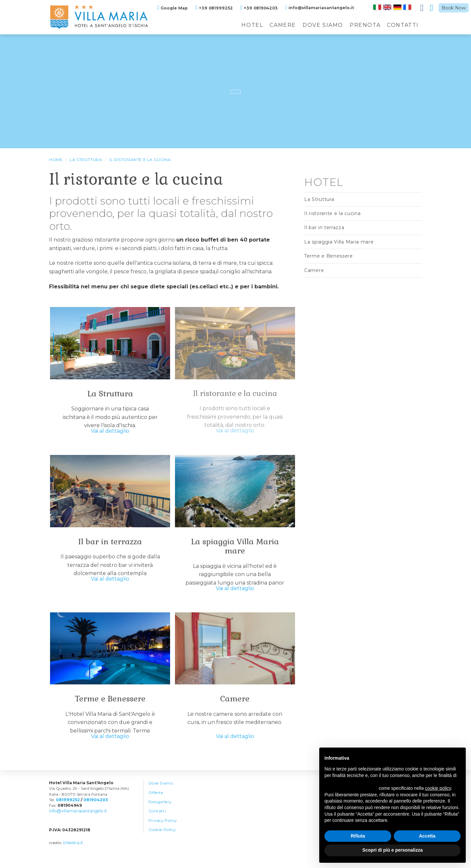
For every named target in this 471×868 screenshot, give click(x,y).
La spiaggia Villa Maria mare (235, 548)
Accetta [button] (427, 836)
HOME (56, 160)
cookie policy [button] (438, 788)
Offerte (156, 799)
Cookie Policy (162, 837)
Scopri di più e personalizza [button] (392, 850)
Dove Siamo (323, 25)
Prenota (365, 25)
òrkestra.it (73, 849)
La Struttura (86, 160)
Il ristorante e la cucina (140, 160)
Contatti (403, 25)
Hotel (252, 25)
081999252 (67, 806)
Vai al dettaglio (110, 433)
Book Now (454, 8)
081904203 (95, 806)
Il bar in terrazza (110, 543)
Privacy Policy (163, 828)
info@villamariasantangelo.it (77, 817)
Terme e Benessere (110, 703)
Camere (283, 25)
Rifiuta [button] (358, 836)
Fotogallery (160, 808)
